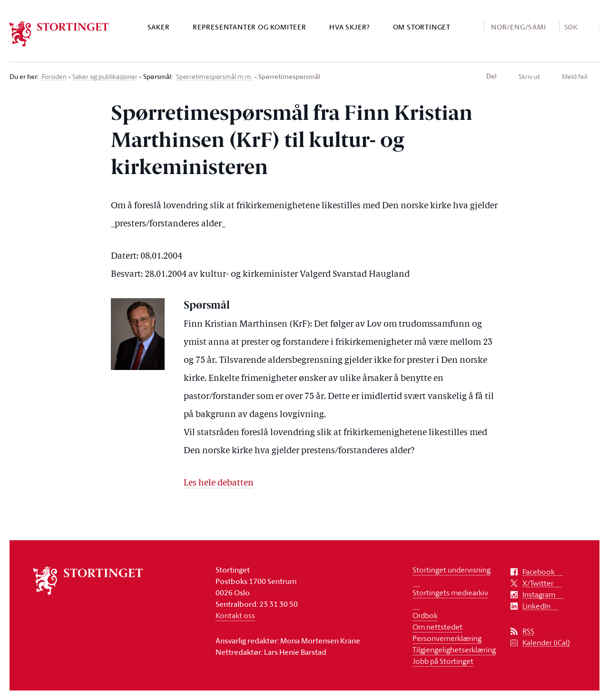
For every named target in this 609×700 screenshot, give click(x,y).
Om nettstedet (437, 627)
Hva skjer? (349, 27)
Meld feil (575, 76)
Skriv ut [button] (529, 76)
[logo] (59, 34)
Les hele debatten (219, 483)
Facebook (539, 572)
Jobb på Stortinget (443, 661)
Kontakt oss (235, 615)
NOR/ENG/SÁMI (519, 27)
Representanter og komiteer (250, 27)
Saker (159, 27)
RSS (528, 631)
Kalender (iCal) (546, 643)
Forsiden (54, 77)
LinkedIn (536, 606)
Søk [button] (571, 27)
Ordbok (425, 615)
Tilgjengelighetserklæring (454, 650)
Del (491, 76)
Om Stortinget (422, 27)
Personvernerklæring (447, 638)
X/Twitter (538, 583)
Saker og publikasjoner (105, 77)
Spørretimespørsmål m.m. (214, 77)
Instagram (539, 595)
